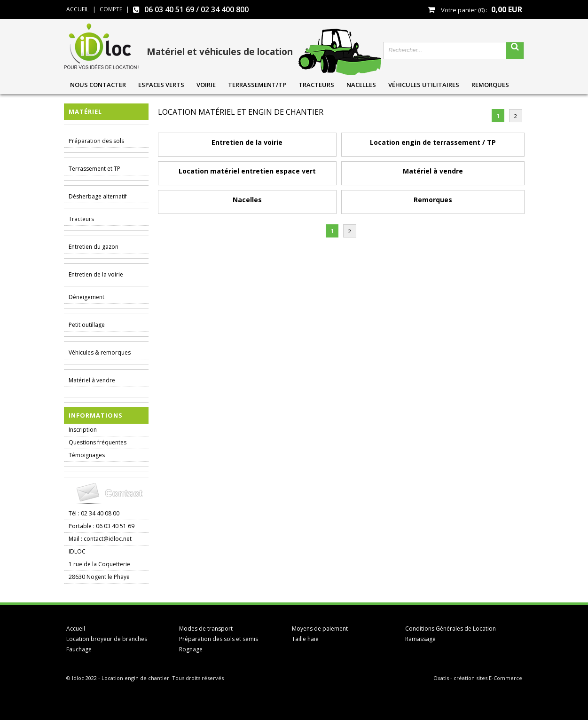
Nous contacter (98, 85)
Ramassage (420, 639)
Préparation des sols (96, 141)
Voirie (206, 85)
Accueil (76, 629)
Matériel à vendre (92, 380)
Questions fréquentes (98, 442)
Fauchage (79, 649)
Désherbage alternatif (98, 196)
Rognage (191, 649)
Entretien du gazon (94, 247)
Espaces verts (161, 85)
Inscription (83, 430)
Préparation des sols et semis (219, 639)
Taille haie (305, 639)
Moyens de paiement (320, 629)
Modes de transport (206, 629)
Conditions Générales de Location (451, 629)
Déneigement (86, 297)
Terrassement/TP (257, 85)
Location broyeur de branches (107, 639)
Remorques (490, 85)
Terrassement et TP (94, 169)
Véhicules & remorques (100, 352)
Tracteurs (316, 85)
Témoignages (87, 455)
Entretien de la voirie (96, 274)
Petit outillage (87, 325)
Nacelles (361, 85)
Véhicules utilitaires (424, 85)
